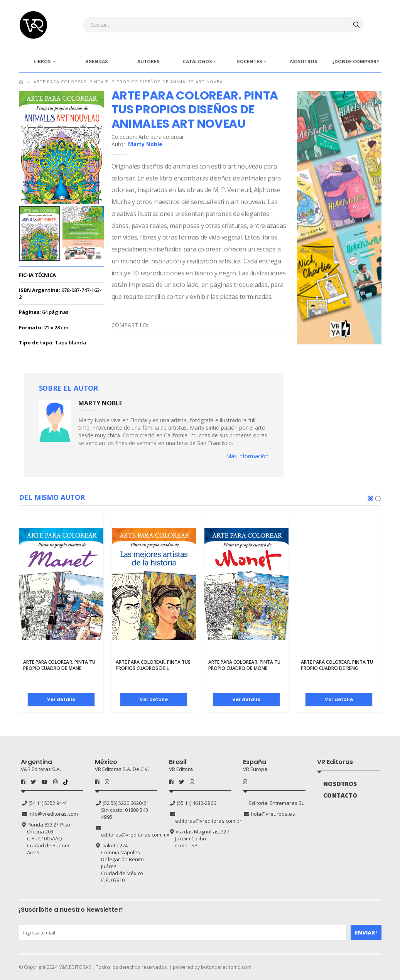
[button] (370, 498)
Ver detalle (61, 699)
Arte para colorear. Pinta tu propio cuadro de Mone (245, 665)
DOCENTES (249, 62)
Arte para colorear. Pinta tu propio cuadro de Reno (337, 665)
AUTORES (148, 62)
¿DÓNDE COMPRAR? (355, 62)
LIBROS (42, 62)
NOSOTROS (304, 62)
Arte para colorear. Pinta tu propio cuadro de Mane (59, 665)
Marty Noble (145, 144)
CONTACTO (340, 795)
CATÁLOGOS (197, 62)
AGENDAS (96, 62)
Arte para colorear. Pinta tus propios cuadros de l (153, 665)
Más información (247, 456)
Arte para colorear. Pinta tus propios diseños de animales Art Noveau (130, 82)
